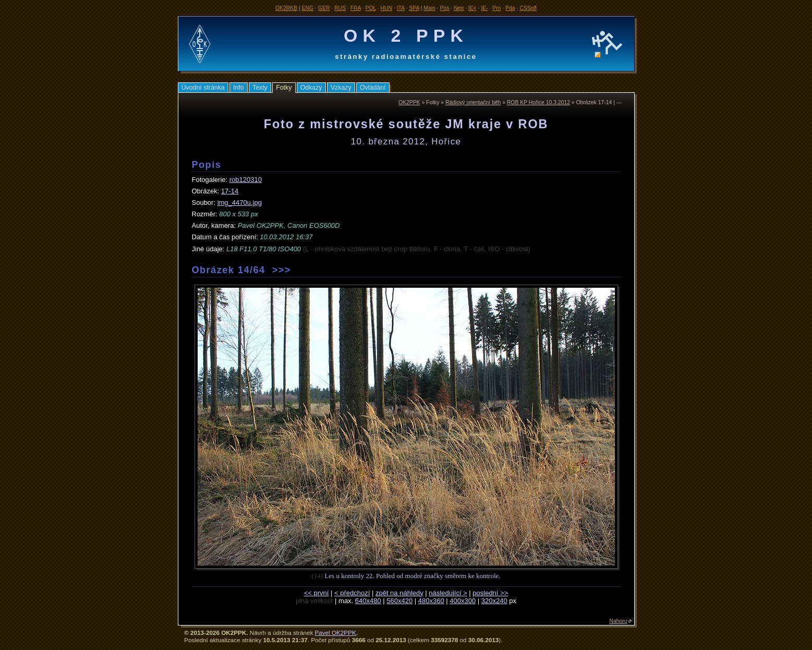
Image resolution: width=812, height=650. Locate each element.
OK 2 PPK (406, 35)
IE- (484, 8)
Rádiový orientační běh (473, 102)
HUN (387, 8)
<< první (317, 593)
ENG (308, 8)
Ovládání (373, 88)
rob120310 (246, 180)
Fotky (284, 88)
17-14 (230, 191)
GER (324, 8)
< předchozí (352, 593)
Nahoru (619, 621)
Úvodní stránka (203, 88)
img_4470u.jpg (240, 203)
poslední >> (490, 593)
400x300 (463, 601)
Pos (444, 8)
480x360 (431, 601)
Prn (496, 8)
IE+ (472, 8)
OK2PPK (409, 102)
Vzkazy (341, 88)
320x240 (494, 601)
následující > (448, 593)
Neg (459, 8)
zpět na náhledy (399, 593)
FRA (356, 8)
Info (239, 88)
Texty (260, 88)
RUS (340, 8)
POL (371, 8)
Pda (510, 8)
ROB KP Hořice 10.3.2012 (538, 102)
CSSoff (528, 8)
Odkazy (311, 88)
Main (429, 8)
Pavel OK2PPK (335, 633)
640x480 (368, 601)
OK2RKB (286, 8)
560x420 (399, 601)
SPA (414, 8)
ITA (401, 8)
